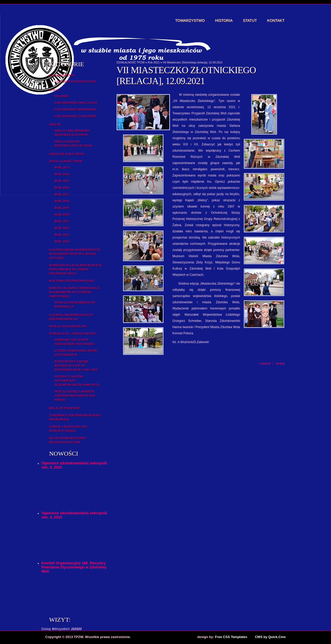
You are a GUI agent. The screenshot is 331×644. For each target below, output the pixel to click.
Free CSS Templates (231, 637)
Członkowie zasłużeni (75, 116)
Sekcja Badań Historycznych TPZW (74, 143)
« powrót (265, 364)
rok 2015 (62, 181)
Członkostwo (62, 75)
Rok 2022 (62, 228)
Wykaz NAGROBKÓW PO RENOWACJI (75, 304)
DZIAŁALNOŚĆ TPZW (66, 161)
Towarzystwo (190, 20)
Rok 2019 (62, 208)
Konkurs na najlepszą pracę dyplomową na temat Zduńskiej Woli (75, 269)
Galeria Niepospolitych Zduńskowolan (71, 317)
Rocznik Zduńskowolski (71, 281)
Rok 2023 (62, 235)
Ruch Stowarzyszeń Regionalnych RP (67, 440)
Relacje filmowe (64, 408)
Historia (224, 20)
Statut (250, 20)
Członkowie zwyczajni (76, 103)
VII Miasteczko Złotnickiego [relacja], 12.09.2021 (193, 62)
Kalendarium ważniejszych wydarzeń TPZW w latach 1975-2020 (74, 254)
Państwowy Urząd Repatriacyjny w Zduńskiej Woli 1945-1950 (76, 365)
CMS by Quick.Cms (270, 637)
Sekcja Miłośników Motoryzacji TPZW (72, 133)
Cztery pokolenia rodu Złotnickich (76, 353)
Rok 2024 (62, 241)
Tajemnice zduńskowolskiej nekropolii (75, 417)
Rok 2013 (62, 167)
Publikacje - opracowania (73, 333)
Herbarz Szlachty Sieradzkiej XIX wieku (74, 342)
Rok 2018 (62, 201)
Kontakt (276, 20)
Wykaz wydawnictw (68, 326)
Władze (62, 96)
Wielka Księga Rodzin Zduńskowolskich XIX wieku (75, 395)
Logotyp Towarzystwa (76, 81)
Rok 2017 (62, 194)
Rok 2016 (62, 187)
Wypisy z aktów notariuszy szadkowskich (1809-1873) (77, 380)
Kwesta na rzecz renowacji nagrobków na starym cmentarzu (74, 292)
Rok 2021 (62, 221)
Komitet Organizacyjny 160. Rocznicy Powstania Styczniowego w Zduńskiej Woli (74, 567)
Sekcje (55, 124)
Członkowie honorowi (76, 109)
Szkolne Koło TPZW (67, 154)
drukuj (280, 364)
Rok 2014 (62, 174)
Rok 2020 (62, 214)
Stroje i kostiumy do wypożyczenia (68, 429)
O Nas (54, 90)
